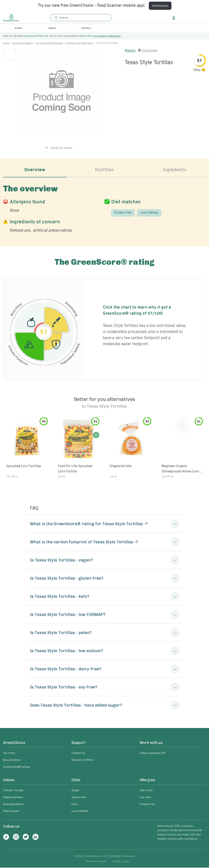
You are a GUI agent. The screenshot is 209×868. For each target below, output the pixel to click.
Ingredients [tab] (174, 170)
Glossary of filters (83, 760)
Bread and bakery (23, 43)
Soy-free (145, 798)
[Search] (83, 18)
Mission (130, 51)
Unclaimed (149, 51)
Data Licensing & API (152, 754)
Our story (9, 754)
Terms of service (96, 862)
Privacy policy (121, 862)
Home (6, 43)
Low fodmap (149, 213)
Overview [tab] (35, 170)
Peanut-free (147, 805)
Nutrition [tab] (105, 170)
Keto (75, 805)
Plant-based (11, 812)
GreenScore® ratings (17, 767)
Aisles (18, 28)
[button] (81, 18)
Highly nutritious (13, 798)
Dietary (86, 28)
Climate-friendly (13, 791)
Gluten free (123, 213)
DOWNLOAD (160, 6)
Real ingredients (13, 805)
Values (52, 28)
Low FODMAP (80, 812)
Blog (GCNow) (12, 760)
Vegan (75, 791)
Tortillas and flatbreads (49, 43)
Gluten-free (79, 798)
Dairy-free (146, 791)
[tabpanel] (104, 208)
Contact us (78, 754)
